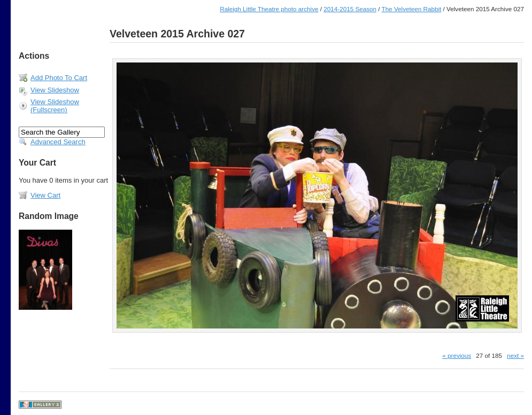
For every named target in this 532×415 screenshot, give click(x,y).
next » (515, 355)
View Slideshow (55, 90)
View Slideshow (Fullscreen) (55, 106)
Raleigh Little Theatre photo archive (269, 9)
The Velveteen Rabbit (412, 9)
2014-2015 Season (350, 9)
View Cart (45, 195)
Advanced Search (58, 142)
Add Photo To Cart (59, 78)
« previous (457, 355)
